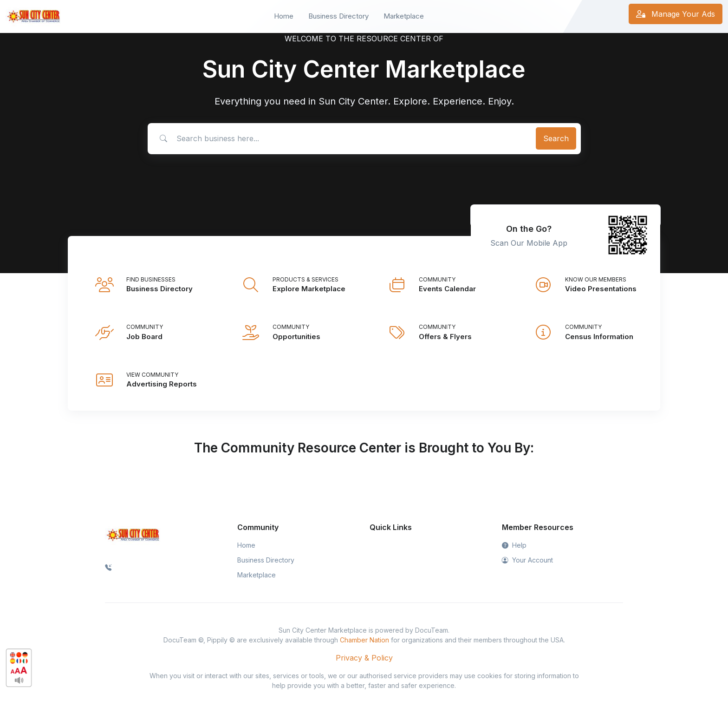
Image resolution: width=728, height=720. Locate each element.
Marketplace (404, 16)
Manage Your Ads (676, 14)
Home (284, 16)
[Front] (33, 16)
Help (514, 545)
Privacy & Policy (364, 658)
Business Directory (338, 16)
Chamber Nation (364, 640)
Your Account (527, 560)
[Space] (133, 534)
